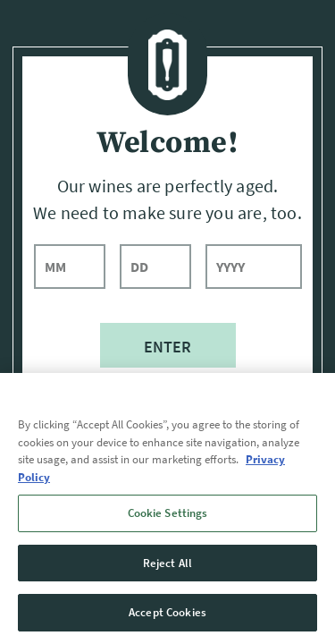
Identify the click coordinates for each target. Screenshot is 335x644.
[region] (167, 508)
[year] (254, 267)
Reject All (167, 563)
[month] (70, 267)
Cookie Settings (168, 513)
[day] (155, 267)
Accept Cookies (167, 612)
